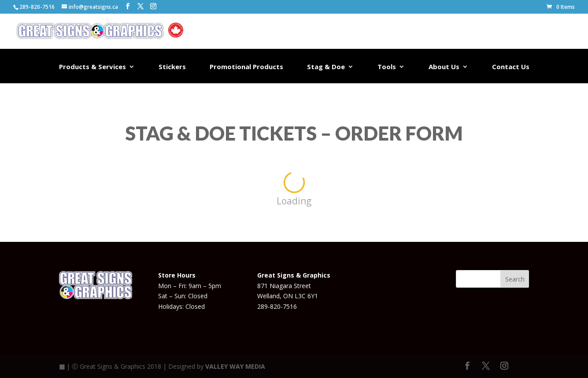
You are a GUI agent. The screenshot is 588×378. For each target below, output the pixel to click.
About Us (444, 67)
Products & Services (92, 67)
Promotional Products (246, 67)
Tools (387, 67)
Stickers (172, 67)
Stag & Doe (326, 67)
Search (515, 279)
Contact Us (511, 67)
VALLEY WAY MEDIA (235, 366)
